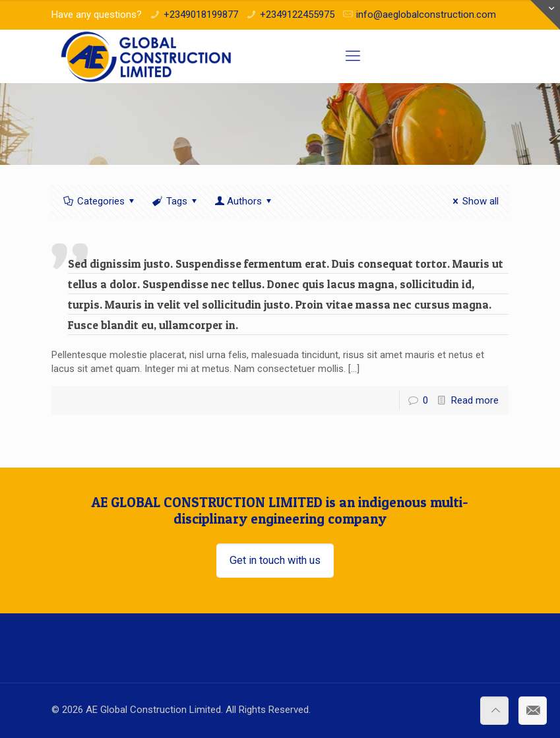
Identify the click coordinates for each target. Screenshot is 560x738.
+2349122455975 (297, 15)
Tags (176, 201)
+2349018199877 (201, 15)
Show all (474, 201)
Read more (475, 400)
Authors (244, 201)
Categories (100, 201)
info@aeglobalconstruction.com (426, 15)
